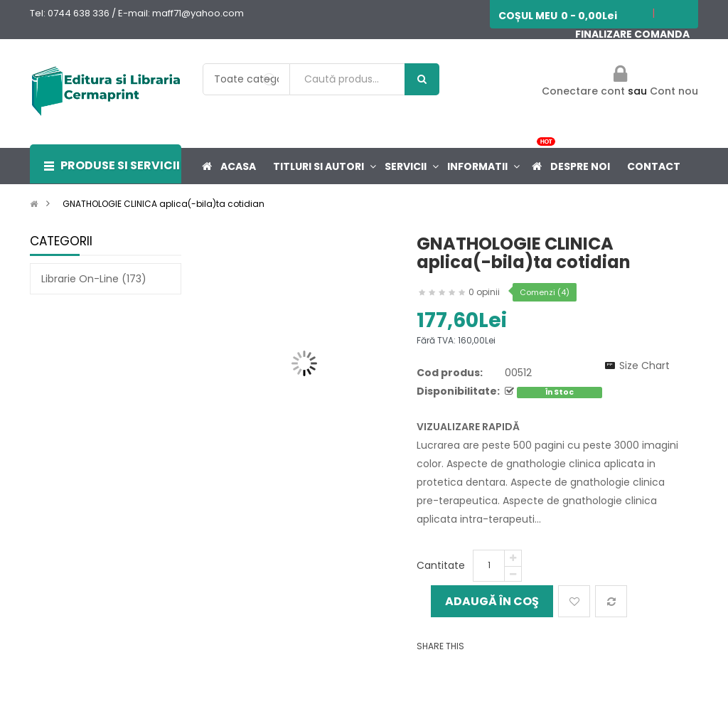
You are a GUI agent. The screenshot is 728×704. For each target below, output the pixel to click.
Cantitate (441, 565)
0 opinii (484, 292)
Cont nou (674, 91)
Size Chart (644, 366)
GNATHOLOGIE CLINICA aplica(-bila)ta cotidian (164, 204)
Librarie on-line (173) (94, 279)
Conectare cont (585, 91)
